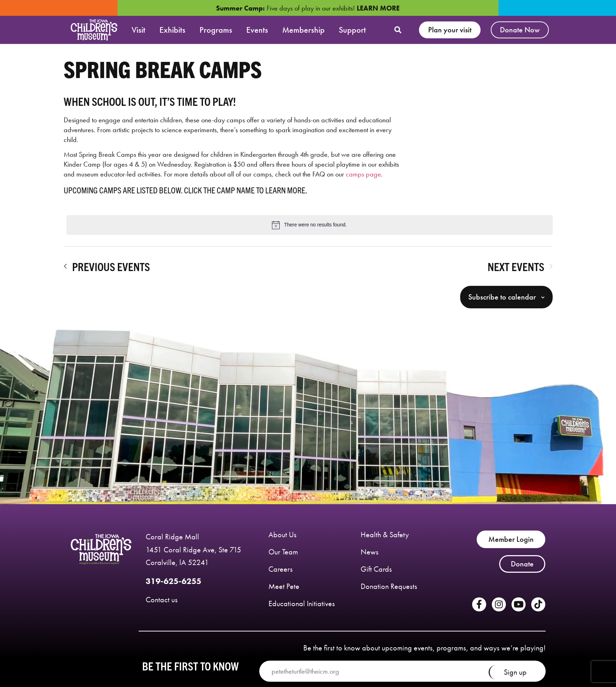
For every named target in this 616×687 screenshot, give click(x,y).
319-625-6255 (173, 585)
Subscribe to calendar (502, 301)
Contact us (162, 603)
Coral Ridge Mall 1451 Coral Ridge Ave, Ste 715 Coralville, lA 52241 (193, 553)
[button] (398, 30)
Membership (303, 30)
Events (257, 30)
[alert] (310, 229)
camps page (363, 178)
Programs (216, 30)
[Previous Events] (107, 270)
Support (352, 30)
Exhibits (172, 30)
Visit (138, 30)
